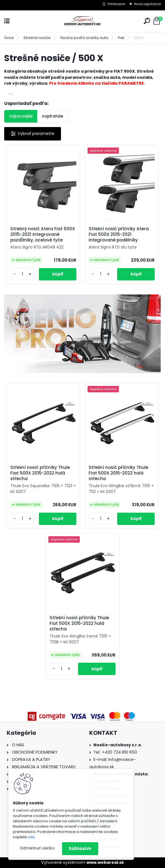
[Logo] (82, 21)
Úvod (9, 38)
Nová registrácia (148, 4)
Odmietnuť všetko (37, 848)
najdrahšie (53, 116)
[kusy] (22, 274)
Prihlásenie (116, 4)
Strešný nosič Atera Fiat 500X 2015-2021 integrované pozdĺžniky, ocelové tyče (43, 234)
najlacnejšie (21, 116)
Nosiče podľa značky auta (84, 38)
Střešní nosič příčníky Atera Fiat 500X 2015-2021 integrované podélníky (119, 234)
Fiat (121, 38)
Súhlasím (80, 849)
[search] (147, 21)
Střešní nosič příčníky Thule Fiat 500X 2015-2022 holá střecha (40, 473)
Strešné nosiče (37, 38)
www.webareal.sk (105, 862)
